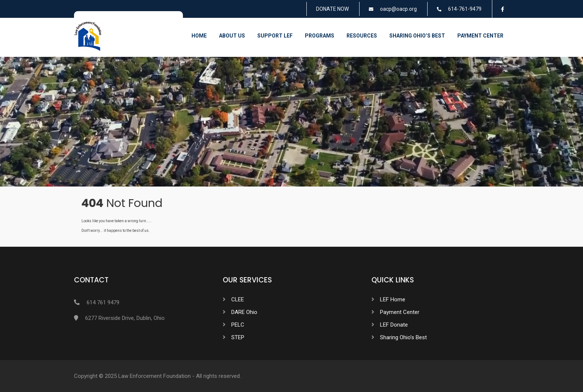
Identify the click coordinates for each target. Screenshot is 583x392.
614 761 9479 (103, 302)
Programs (320, 36)
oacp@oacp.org (398, 9)
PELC (238, 325)
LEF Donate (394, 325)
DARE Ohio (244, 312)
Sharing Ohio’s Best (417, 36)
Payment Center (480, 36)
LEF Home (393, 299)
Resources (362, 36)
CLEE (238, 299)
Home (199, 36)
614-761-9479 (465, 9)
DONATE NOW (332, 9)
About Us (232, 36)
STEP (238, 337)
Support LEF (275, 36)
